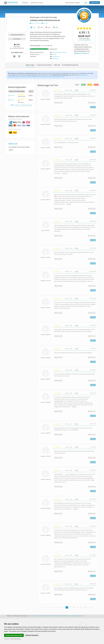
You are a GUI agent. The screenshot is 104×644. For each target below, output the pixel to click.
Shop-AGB (54, 54)
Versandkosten (55, 59)
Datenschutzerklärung (16, 639)
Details (77, 90)
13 (85, 607)
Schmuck (45, 23)
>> (92, 607)
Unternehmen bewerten (17, 35)
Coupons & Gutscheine (44, 65)
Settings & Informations (32, 635)
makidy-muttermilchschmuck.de (59, 52)
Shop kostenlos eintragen (73, 3)
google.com (11, 100)
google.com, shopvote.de (82, 53)
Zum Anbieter (17, 39)
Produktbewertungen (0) (70, 65)
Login (86, 3)
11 (77, 607)
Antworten (93, 107)
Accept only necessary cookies (14, 635)
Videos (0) (57, 65)
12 (81, 607)
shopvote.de (12, 95)
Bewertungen (30, 65)
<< (44, 607)
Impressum (7, 639)
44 (83, 85)
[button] (33, 27)
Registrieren (95, 3)
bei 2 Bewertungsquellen (84, 40)
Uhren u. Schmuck (35, 23)
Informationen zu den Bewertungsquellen (21, 105)
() (92, 103)
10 (74, 607)
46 (77, 85)
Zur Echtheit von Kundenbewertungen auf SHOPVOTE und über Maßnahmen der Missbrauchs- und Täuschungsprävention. (48, 76)
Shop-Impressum (56, 56)
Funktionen (25, 3)
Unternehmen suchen (37, 3)
